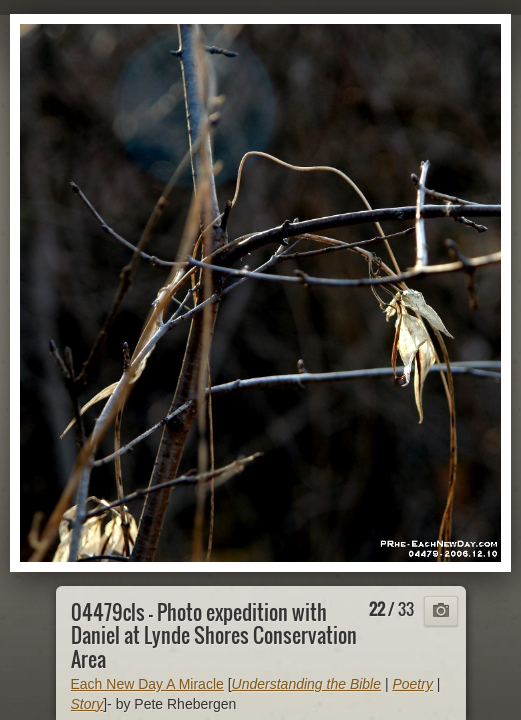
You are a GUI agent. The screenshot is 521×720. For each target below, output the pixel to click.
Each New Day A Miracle (147, 684)
